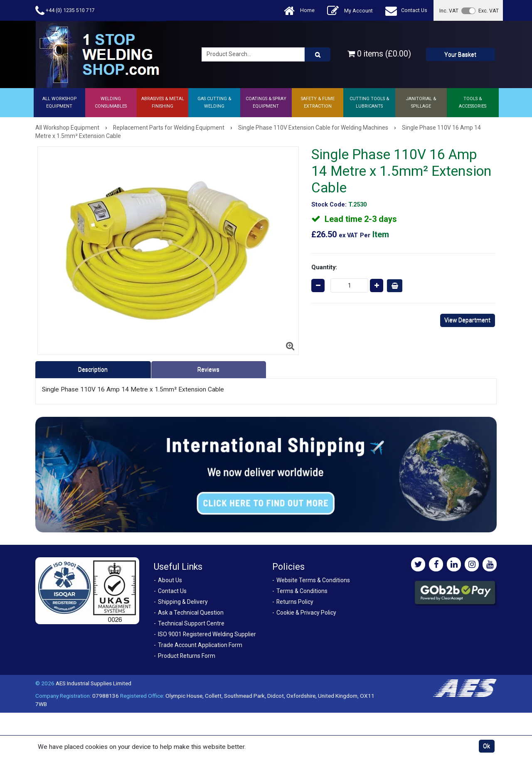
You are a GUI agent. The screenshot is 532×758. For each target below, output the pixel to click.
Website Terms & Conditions (313, 580)
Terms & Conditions (302, 591)
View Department (467, 320)
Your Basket (460, 54)
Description (93, 369)
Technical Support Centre (191, 623)
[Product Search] (318, 54)
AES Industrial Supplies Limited (94, 683)
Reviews (208, 369)
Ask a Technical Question (191, 613)
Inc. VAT (449, 11)
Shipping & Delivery (183, 602)
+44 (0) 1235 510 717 (65, 11)
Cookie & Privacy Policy (306, 613)
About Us (170, 580)
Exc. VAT (489, 11)
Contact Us (406, 11)
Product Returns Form (187, 656)
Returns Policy (295, 602)
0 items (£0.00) (379, 54)
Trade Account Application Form (200, 645)
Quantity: (324, 267)
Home (299, 11)
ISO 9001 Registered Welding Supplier (207, 634)
